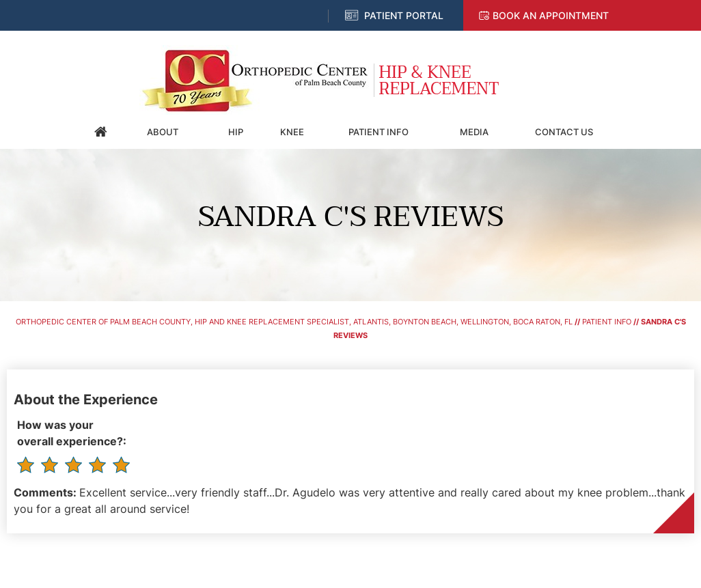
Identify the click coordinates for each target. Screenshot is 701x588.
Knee (292, 132)
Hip (236, 132)
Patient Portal (404, 15)
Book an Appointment (551, 15)
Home (101, 132)
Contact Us (564, 132)
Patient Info (379, 132)
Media (474, 132)
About (163, 132)
